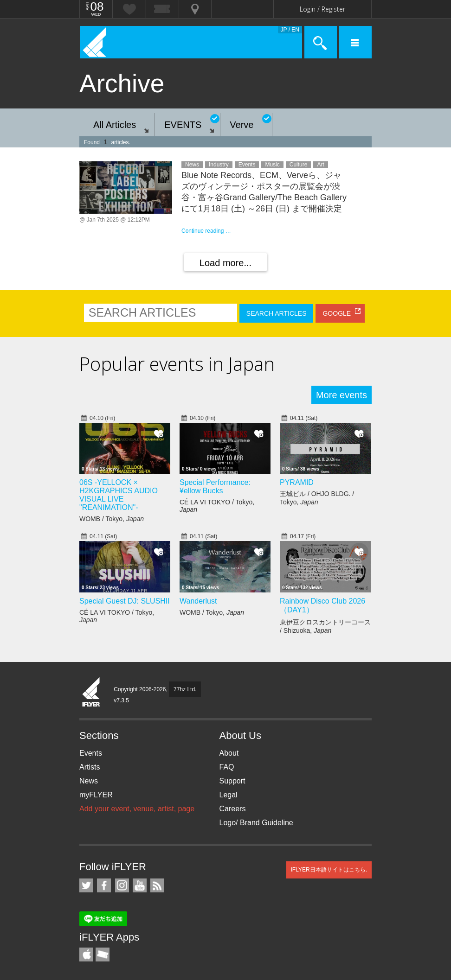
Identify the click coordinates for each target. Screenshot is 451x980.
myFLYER (96, 795)
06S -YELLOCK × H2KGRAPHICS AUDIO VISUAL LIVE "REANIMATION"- (119, 495)
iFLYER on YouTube (140, 885)
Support (232, 781)
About (229, 753)
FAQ (227, 767)
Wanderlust (198, 601)
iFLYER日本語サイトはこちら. (329, 870)
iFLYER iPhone (86, 955)
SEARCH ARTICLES (277, 313)
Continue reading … (206, 231)
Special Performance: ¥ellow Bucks (215, 487)
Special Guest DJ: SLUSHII (125, 601)
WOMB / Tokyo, (112, 519)
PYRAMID (297, 482)
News (89, 781)
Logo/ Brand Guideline (256, 823)
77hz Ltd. (185, 689)
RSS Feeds (157, 885)
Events (91, 753)
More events (341, 395)
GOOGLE (337, 313)
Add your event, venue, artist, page (137, 809)
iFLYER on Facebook (104, 885)
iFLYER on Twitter (86, 885)
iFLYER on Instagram (122, 885)
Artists (90, 767)
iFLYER (91, 693)
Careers (233, 809)
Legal (229, 795)
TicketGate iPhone (103, 955)
